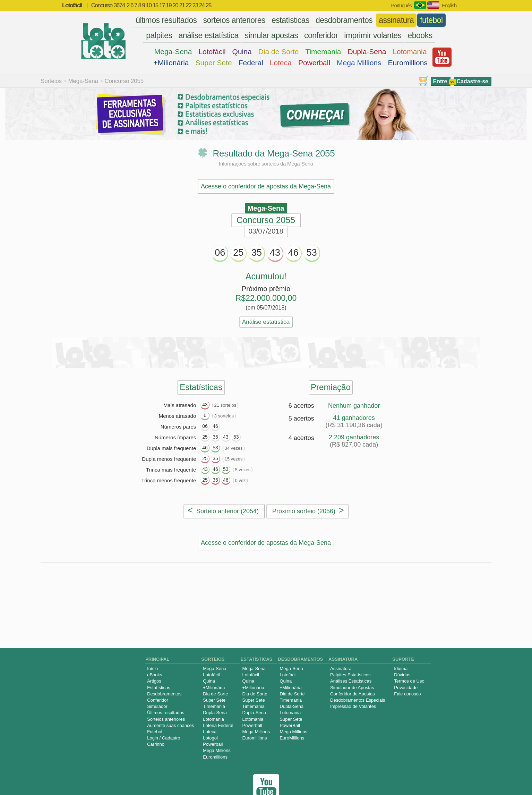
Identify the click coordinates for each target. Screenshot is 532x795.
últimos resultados (166, 20)
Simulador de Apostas (352, 672)
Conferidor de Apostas (353, 678)
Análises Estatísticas (351, 665)
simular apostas (272, 35)
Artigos (154, 665)
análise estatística (208, 35)
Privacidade (406, 672)
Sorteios (51, 81)
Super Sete (214, 63)
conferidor (321, 35)
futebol (431, 20)
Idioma (401, 653)
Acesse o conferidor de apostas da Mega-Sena (266, 186)
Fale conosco (407, 678)
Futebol (155, 716)
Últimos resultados (166, 697)
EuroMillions (292, 722)
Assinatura (341, 653)
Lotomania (410, 52)
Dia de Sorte (279, 52)
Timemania (323, 52)
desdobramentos (344, 20)
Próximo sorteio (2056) (308, 510)
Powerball (314, 63)
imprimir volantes (373, 35)
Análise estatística (266, 322)
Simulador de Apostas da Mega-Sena (261, 598)
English (449, 5)
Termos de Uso (409, 665)
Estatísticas (158, 672)
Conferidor (158, 684)
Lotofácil (212, 52)
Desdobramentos (164, 678)
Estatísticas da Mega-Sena (148, 582)
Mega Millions (359, 63)
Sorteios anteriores (166, 704)
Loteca (281, 63)
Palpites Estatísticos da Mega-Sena (371, 582)
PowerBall (290, 710)
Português (401, 5)
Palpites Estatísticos (350, 659)
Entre (440, 81)
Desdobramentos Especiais (358, 684)
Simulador (157, 691)
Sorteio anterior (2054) (223, 510)
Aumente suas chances (170, 710)
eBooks (155, 659)
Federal (251, 63)
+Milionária (171, 63)
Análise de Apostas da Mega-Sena (137, 598)
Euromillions (408, 63)
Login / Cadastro (164, 722)
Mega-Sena (173, 52)
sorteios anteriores (234, 20)
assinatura (396, 20)
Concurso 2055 (124, 81)
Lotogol (210, 722)
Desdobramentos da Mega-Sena (253, 582)
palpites (159, 35)
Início (152, 653)
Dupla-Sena (367, 52)
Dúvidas (402, 659)
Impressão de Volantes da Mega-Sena (206, 614)
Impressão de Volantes (353, 691)
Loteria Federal (218, 710)
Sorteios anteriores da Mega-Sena (332, 614)
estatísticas (290, 20)
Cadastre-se (472, 81)
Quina (242, 52)
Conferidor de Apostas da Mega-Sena (390, 598)
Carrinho (156, 729)
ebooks (420, 35)
